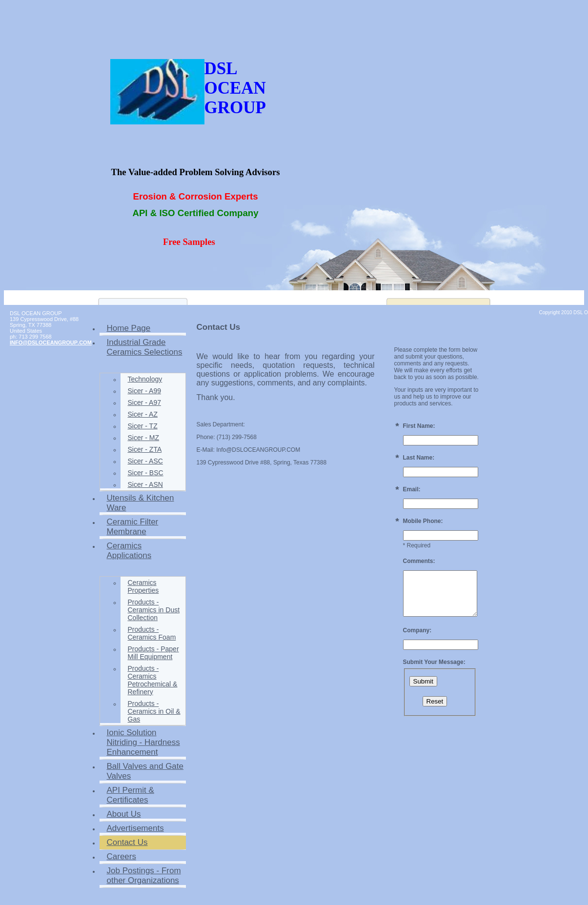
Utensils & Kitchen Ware (141, 503)
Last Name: (419, 458)
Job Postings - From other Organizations (144, 875)
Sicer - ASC (145, 461)
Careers (122, 856)
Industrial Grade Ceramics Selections (145, 347)
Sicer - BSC (146, 473)
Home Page (129, 328)
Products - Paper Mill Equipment (153, 653)
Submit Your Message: (434, 662)
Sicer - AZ (143, 414)
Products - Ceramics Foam (152, 633)
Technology (145, 379)
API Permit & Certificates (131, 795)
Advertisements (135, 828)
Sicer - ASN (145, 484)
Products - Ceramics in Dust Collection (154, 610)
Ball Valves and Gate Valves (145, 771)
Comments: (419, 561)
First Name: (419, 426)
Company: (417, 630)
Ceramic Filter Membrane (133, 527)
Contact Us (127, 842)
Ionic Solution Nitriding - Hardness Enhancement (143, 742)
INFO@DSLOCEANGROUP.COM (51, 342)
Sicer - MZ (144, 438)
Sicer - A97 (144, 402)
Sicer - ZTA (145, 449)
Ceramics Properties (143, 586)
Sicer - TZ (143, 426)
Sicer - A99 (144, 391)
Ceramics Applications (129, 551)
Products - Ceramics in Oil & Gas (154, 711)
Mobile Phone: (423, 521)
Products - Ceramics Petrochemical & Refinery (153, 680)
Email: (412, 489)
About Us (124, 814)
